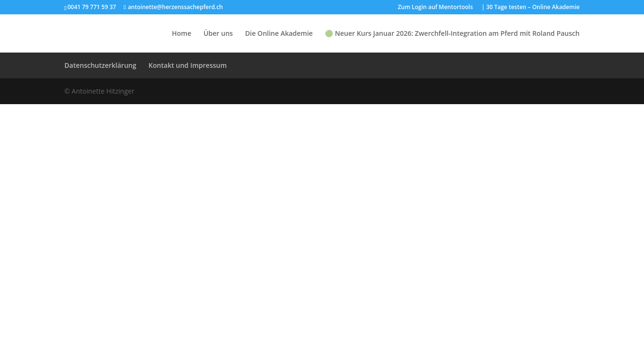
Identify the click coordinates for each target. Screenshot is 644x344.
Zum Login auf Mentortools (435, 8)
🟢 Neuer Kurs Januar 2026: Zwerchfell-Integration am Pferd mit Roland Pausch (452, 34)
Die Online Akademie (279, 34)
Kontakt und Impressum (188, 65)
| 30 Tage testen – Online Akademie (531, 8)
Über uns (218, 34)
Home (182, 34)
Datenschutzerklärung (100, 65)
